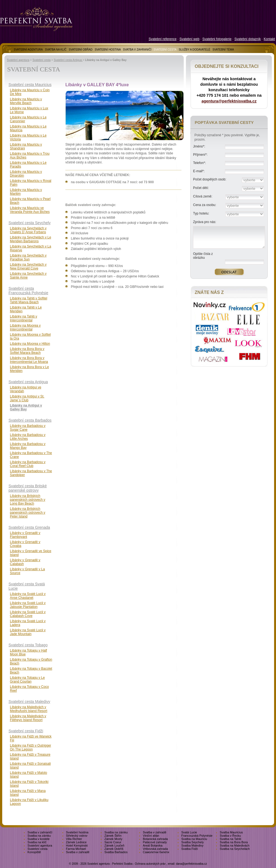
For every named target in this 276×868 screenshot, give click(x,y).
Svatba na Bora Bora (234, 842)
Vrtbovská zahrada (155, 849)
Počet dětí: (201, 188)
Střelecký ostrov (77, 836)
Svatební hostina (77, 832)
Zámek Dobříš (114, 849)
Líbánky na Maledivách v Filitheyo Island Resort (28, 718)
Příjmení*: (200, 155)
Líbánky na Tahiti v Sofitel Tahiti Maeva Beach (29, 300)
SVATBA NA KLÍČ (56, 50)
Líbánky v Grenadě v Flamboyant (25, 535)
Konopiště (34, 852)
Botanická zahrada (155, 839)
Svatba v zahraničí (40, 832)
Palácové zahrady (155, 842)
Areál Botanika (153, 845)
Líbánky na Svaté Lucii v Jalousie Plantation (28, 605)
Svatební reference (162, 39)
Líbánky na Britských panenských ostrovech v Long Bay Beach (28, 500)
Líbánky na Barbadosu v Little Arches (28, 437)
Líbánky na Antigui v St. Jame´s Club (27, 398)
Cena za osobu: (205, 205)
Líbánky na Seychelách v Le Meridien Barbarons (30, 239)
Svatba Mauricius (231, 832)
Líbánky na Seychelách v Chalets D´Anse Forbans (28, 230)
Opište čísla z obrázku (203, 256)
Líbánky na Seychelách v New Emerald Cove (28, 266)
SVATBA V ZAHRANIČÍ (137, 50)
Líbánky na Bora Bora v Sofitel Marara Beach (27, 351)
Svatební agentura (18, 60)
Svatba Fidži (190, 849)
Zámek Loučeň (114, 845)
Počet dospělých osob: (210, 179)
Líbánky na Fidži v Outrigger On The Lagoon (30, 747)
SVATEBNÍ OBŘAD (80, 50)
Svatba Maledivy (192, 845)
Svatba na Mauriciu (194, 839)
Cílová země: (203, 196)
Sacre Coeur (113, 842)
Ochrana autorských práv (150, 864)
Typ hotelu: (201, 213)
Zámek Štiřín (113, 836)
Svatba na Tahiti (230, 839)
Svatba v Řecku (230, 836)
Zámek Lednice (76, 842)
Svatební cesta (41, 60)
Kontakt (269, 39)
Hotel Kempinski (77, 845)
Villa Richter (74, 839)
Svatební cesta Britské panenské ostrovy (28, 488)
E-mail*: (199, 171)
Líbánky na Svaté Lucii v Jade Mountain (28, 632)
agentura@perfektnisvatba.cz (229, 101)
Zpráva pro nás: (205, 222)
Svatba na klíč (37, 842)
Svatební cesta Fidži (26, 731)
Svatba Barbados (116, 852)
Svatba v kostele (39, 839)
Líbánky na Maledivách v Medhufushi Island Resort (29, 709)
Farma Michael (76, 849)
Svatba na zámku (116, 832)
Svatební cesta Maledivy (29, 702)
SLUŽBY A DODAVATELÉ (195, 50)
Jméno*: (199, 146)
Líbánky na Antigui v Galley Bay (26, 407)
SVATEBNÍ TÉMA (223, 50)
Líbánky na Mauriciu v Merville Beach (26, 101)
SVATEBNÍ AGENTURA (28, 50)
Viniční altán (151, 836)
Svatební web (189, 39)
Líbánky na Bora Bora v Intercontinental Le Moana (29, 360)
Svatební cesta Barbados (30, 420)
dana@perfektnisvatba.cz (192, 864)
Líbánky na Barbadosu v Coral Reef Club (28, 464)
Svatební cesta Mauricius (30, 85)
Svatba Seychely (193, 842)
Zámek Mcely (113, 839)
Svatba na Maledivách (235, 845)
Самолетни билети (156, 852)
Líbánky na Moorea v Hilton (30, 344)
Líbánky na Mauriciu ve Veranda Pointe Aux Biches (30, 210)
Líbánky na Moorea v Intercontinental (25, 327)
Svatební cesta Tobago (28, 645)
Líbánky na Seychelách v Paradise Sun (28, 257)
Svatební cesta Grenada (29, 527)
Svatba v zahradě (155, 832)
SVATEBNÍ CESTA (165, 50)
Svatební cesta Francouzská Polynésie (28, 291)
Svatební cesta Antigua (68, 60)
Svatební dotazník (248, 39)
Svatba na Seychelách (235, 849)
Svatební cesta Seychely (30, 223)
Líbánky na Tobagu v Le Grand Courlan (27, 680)
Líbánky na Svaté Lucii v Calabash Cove (28, 614)
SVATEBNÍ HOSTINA (108, 50)
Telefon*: (200, 163)
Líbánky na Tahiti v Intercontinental (23, 318)
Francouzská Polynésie (197, 836)
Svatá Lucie (189, 832)
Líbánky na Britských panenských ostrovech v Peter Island (28, 513)
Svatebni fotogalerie (217, 39)
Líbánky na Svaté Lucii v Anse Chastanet (28, 596)
